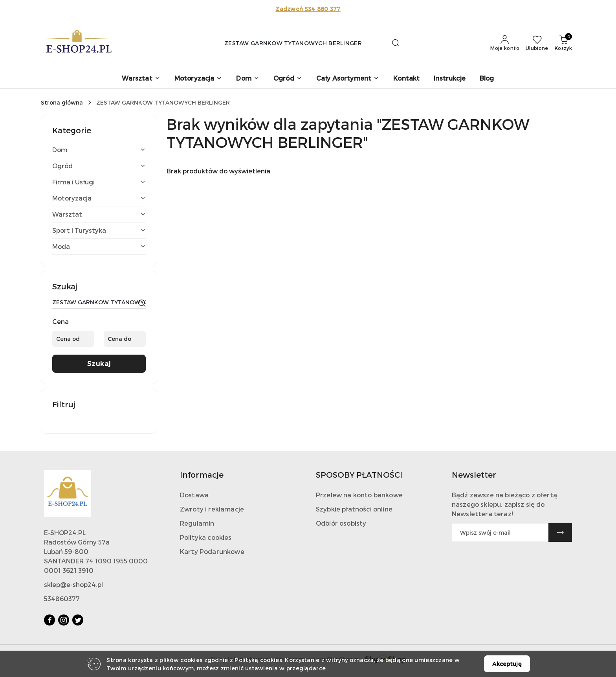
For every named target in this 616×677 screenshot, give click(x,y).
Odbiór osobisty (341, 523)
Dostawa (194, 495)
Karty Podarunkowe (212, 551)
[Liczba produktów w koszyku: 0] (563, 43)
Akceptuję (507, 664)
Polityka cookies (206, 537)
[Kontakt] (406, 79)
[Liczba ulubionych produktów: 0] (537, 43)
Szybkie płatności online (354, 509)
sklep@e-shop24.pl (73, 584)
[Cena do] (125, 339)
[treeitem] (99, 150)
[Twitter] (78, 620)
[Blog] (487, 79)
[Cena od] (73, 339)
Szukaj (99, 363)
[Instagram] (64, 620)
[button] (141, 79)
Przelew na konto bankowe (359, 495)
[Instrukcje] (450, 79)
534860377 (62, 599)
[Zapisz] (560, 533)
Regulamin (197, 523)
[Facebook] (49, 620)
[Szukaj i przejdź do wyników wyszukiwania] (396, 43)
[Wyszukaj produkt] (312, 43)
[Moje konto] (505, 43)
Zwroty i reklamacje (212, 509)
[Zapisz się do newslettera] (500, 533)
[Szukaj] (142, 304)
